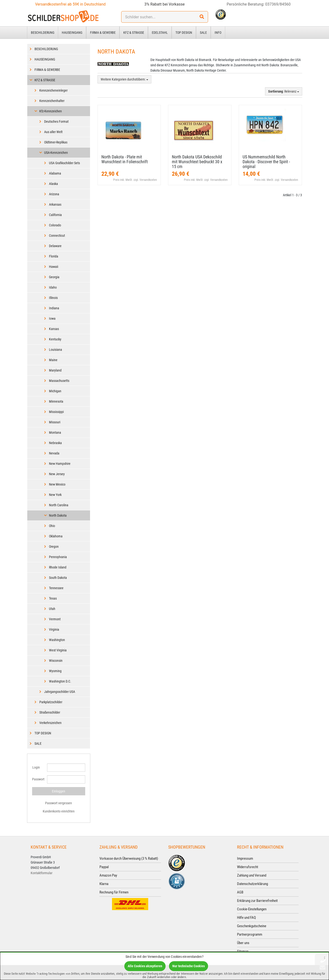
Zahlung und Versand (252, 875)
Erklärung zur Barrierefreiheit (257, 901)
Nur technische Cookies (189, 966)
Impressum (245, 858)
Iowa (52, 318)
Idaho (53, 287)
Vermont (55, 619)
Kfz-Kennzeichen (51, 111)
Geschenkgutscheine (252, 926)
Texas (53, 598)
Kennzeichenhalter (52, 101)
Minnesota (56, 401)
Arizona (54, 194)
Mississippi (56, 412)
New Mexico (57, 484)
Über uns (243, 943)
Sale (203, 33)
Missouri (55, 422)
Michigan (55, 391)
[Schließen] (325, 958)
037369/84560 (278, 4)
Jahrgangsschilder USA (60, 692)
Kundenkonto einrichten (59, 811)
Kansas (54, 329)
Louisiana (56, 350)
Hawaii (54, 267)
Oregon (54, 547)
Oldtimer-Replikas (56, 142)
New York (55, 495)
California (55, 215)
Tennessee (56, 588)
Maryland (55, 370)
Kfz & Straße (134, 33)
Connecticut (57, 236)
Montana (55, 433)
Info (218, 33)
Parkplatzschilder (51, 702)
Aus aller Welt (53, 132)
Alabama (55, 173)
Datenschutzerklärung (252, 884)
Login (36, 767)
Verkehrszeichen (50, 723)
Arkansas (55, 204)
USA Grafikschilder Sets (64, 163)
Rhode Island (58, 567)
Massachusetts (59, 381)
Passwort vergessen (59, 803)
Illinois (53, 298)
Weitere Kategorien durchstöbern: (124, 79)
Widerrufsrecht (248, 867)
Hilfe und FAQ (246, 918)
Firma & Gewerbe (103, 33)
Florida (54, 256)
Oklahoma (56, 536)
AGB (240, 892)
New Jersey (57, 474)
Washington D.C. (60, 681)
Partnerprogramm (250, 934)
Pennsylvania (58, 557)
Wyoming (55, 671)
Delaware (55, 246)
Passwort (38, 779)
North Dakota (58, 515)
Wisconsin (56, 661)
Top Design (184, 33)
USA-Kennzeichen (56, 153)
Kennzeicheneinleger (53, 90)
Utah (52, 609)
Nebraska (55, 443)
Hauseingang (72, 33)
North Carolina (59, 505)
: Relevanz (284, 91)
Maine (53, 360)
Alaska (53, 184)
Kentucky (55, 339)
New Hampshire (60, 464)
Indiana (54, 308)
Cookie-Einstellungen (252, 909)
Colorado (55, 225)
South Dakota (58, 578)
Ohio (52, 526)
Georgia (54, 277)
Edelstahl (160, 33)
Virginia (54, 629)
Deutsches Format (56, 122)
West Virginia (58, 650)
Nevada (54, 453)
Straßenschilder (50, 712)
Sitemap (243, 951)
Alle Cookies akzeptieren (145, 966)
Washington (57, 640)
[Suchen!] (202, 17)
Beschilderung (43, 33)
